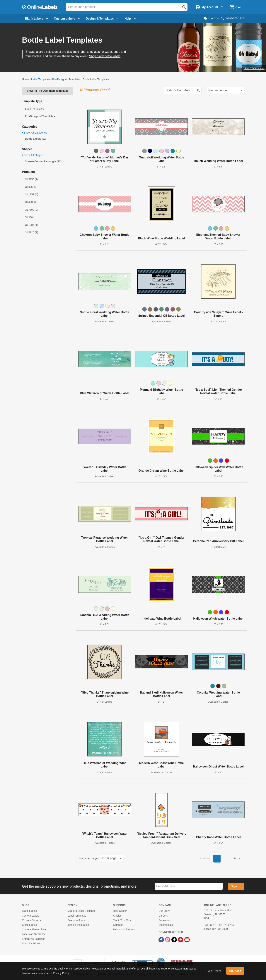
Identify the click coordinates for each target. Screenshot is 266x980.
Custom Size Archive (34, 929)
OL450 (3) (31, 202)
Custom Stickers (31, 920)
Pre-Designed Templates (66, 79)
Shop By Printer (31, 943)
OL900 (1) (31, 217)
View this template (254, 68)
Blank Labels (29, 911)
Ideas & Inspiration (78, 925)
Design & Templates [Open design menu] (102, 19)
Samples (118, 925)
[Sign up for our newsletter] (189, 886)
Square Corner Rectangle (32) (43, 161)
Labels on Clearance (34, 934)
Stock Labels (29, 925)
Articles (117, 916)
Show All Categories (34, 133)
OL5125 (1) (31, 232)
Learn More (214, 971)
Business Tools (76, 920)
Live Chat (212, 18)
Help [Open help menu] (130, 19)
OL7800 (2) (31, 210)
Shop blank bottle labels (105, 56)
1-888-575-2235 (233, 18)
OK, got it (235, 971)
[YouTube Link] (187, 939)
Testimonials (166, 925)
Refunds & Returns (124, 929)
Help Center (120, 911)
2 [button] (225, 858)
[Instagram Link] (168, 939)
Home (25, 79)
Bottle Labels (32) (36, 139)
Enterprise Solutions (34, 939)
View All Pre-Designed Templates (48, 91)
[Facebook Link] (162, 939)
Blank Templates (34, 109)
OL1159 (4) (31, 194)
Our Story (164, 911)
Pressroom (165, 920)
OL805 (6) (31, 187)
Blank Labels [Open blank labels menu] (36, 19)
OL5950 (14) (32, 179)
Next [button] (236, 858)
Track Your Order (123, 920)
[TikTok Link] (174, 939)
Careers (163, 916)
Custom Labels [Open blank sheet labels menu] (67, 19)
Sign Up (236, 886)
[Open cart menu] (235, 7)
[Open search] (184, 7)
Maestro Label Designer (81, 911)
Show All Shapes (33, 155)
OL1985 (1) (31, 225)
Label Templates (41, 79)
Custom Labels (31, 916)
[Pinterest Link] (181, 939)
